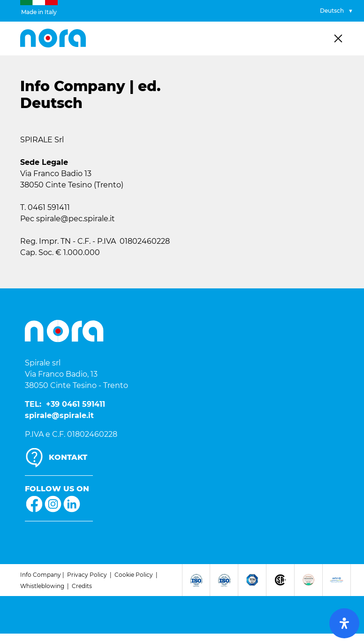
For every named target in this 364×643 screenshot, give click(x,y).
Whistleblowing (42, 586)
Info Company (41, 575)
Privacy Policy (87, 575)
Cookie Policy (134, 575)
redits (84, 586)
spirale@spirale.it (59, 415)
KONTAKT (68, 457)
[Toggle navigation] (338, 39)
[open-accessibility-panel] (344, 623)
